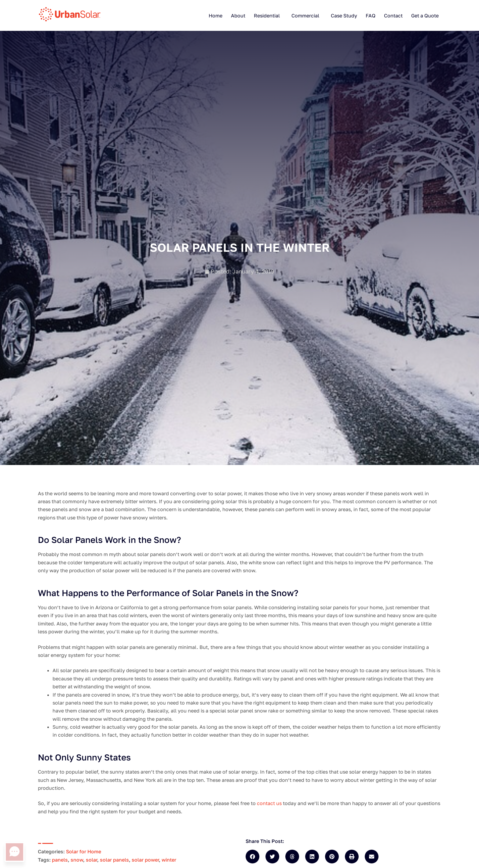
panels (60, 860)
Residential (267, 16)
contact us (270, 803)
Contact (393, 16)
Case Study (344, 16)
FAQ (371, 16)
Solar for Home (84, 852)
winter (169, 860)
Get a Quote (425, 16)
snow (77, 860)
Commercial (305, 16)
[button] (252, 857)
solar (91, 860)
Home (216, 16)
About (238, 16)
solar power (145, 860)
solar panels (114, 860)
